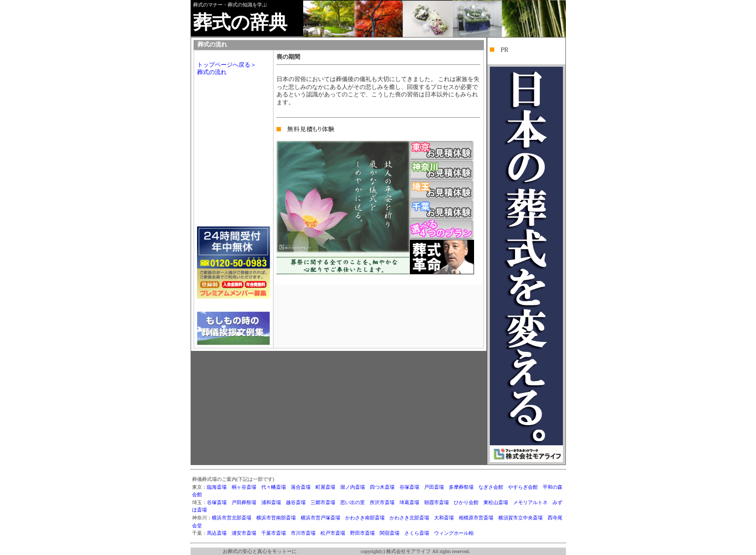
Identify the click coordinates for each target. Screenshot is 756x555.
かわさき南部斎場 (365, 518)
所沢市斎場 (382, 502)
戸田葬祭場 (244, 502)
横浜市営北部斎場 (232, 518)
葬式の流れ (212, 72)
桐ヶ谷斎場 (244, 487)
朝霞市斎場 (437, 502)
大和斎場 (444, 518)
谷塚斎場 (409, 487)
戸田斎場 (434, 487)
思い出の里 (353, 502)
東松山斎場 (496, 502)
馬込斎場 (217, 533)
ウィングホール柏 (454, 533)
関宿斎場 (390, 533)
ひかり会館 (466, 502)
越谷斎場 (296, 502)
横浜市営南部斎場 (276, 518)
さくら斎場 (417, 533)
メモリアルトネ (530, 502)
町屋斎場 (325, 487)
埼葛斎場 (409, 502)
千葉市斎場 (274, 533)
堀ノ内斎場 (353, 487)
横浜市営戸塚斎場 (320, 518)
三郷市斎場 (323, 502)
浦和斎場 (271, 502)
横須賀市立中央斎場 (520, 518)
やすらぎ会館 (523, 487)
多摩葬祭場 (461, 487)
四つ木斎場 (382, 487)
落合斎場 (301, 487)
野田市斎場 (362, 533)
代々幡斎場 (274, 487)
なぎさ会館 (491, 487)
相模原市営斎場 (476, 518)
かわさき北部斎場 (409, 518)
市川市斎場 (303, 533)
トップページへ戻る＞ (227, 65)
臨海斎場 (217, 487)
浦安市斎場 (244, 533)
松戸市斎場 (333, 533)
